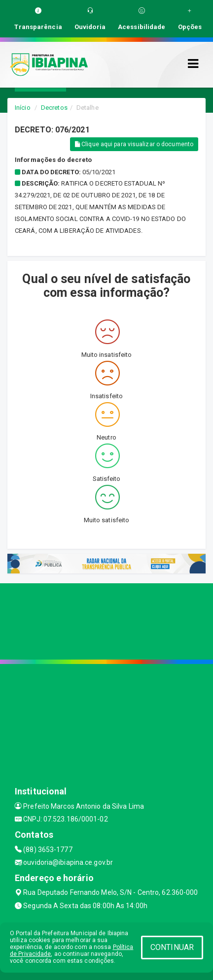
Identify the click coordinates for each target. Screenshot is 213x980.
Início (23, 108)
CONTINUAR (172, 947)
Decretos (54, 108)
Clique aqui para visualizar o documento (134, 144)
